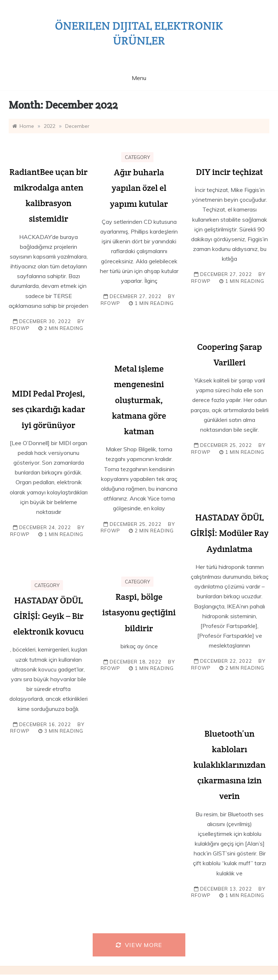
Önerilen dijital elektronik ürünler (139, 33)
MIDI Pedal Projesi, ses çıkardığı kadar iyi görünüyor (49, 409)
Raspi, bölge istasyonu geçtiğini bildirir (139, 612)
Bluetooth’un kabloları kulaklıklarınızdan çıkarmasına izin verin (229, 765)
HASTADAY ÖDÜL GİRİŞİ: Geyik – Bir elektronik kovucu (48, 616)
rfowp (20, 328)
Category (137, 157)
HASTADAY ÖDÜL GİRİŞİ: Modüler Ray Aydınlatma (229, 533)
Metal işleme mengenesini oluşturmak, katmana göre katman (139, 400)
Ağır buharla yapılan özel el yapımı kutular (139, 188)
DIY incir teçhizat (229, 172)
